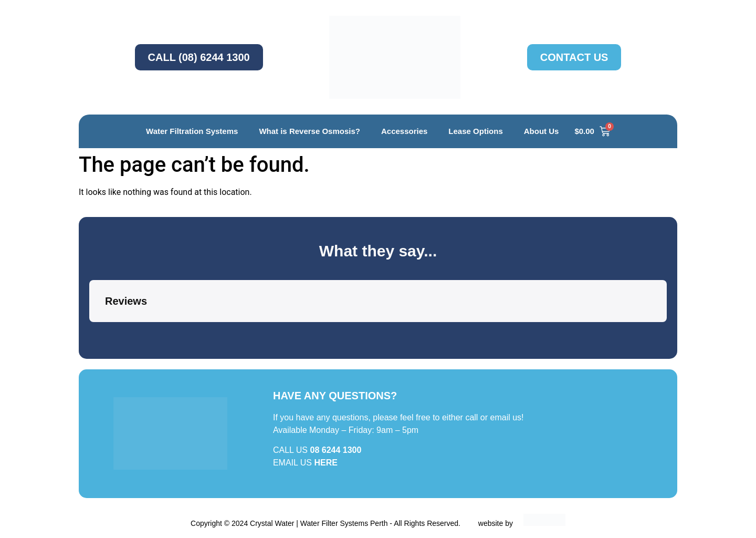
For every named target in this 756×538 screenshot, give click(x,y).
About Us (542, 131)
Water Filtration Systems (192, 131)
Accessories (404, 131)
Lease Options (475, 131)
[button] (89, 333)
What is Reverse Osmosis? (309, 131)
